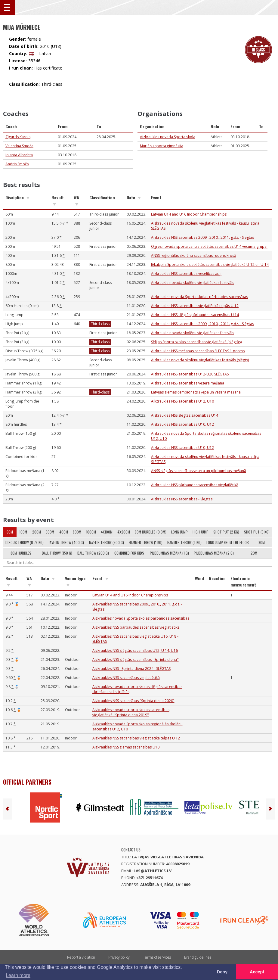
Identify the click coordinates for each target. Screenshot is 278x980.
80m (262, 542)
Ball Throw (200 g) (93, 553)
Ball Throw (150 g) (57, 553)
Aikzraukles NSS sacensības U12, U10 (182, 401)
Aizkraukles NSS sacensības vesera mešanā (188, 383)
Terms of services (157, 957)
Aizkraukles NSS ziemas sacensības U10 (126, 747)
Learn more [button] (18, 975)
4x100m (107, 532)
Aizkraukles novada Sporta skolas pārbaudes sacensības (199, 297)
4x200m (124, 532)
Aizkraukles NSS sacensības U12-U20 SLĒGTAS (190, 374)
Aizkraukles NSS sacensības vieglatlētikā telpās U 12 (195, 306)
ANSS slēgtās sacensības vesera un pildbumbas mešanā (199, 471)
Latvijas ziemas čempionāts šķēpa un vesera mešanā (196, 392)
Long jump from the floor (228, 542)
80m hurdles (21, 553)
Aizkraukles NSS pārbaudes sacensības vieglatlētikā (195, 485)
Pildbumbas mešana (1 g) (169, 553)
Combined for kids (129, 553)
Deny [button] (222, 972)
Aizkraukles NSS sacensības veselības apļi (186, 274)
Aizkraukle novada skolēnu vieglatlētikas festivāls (193, 283)
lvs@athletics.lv (153, 871)
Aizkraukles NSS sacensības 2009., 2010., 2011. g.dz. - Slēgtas (202, 237)
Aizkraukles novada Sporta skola (168, 137)
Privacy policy (119, 957)
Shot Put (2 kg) (226, 532)
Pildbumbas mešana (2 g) (214, 553)
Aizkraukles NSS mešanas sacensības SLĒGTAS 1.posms (198, 351)
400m (64, 532)
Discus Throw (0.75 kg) (25, 542)
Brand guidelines (198, 957)
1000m (91, 532)
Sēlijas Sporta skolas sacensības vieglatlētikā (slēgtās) (196, 342)
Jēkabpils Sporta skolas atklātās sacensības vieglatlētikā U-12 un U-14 (210, 264)
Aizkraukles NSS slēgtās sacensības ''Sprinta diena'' (136, 660)
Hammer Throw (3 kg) (184, 542)
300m (50, 532)
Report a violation (81, 957)
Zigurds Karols (18, 137)
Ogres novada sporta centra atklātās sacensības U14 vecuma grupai (209, 246)
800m (77, 532)
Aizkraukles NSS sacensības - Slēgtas (182, 499)
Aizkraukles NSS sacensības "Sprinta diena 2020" (133, 701)
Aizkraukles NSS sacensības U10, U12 (182, 424)
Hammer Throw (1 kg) (146, 542)
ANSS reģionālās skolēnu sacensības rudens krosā (194, 255)
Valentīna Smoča (19, 146)
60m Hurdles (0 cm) (151, 532)
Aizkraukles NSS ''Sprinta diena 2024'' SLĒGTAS (131, 669)
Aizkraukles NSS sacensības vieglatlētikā (126, 678)
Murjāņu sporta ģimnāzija (162, 146)
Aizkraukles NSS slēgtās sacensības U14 (185, 415)
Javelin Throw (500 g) (106, 542)
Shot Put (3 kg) (257, 532)
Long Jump (179, 532)
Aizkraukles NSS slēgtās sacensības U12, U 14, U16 (135, 650)
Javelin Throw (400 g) (66, 542)
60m (10, 532)
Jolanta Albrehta (19, 155)
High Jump (201, 532)
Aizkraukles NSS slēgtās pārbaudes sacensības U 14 (195, 315)
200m (37, 532)
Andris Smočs (17, 164)
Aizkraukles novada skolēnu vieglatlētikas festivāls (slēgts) (200, 360)
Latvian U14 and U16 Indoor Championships (189, 214)
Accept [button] (257, 972)
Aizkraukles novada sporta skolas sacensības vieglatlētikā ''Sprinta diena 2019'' (131, 712)
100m (23, 532)
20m (254, 553)
